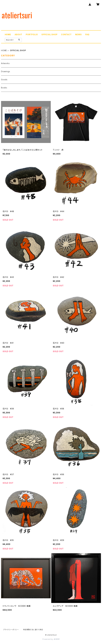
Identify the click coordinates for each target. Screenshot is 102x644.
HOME (8, 34)
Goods (4, 80)
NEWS (78, 34)
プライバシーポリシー (11, 630)
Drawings (6, 71)
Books (4, 88)
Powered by (51, 639)
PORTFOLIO (32, 34)
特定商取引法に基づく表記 (33, 630)
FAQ (87, 34)
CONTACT (66, 34)
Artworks (5, 63)
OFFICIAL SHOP (49, 34)
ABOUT (18, 34)
